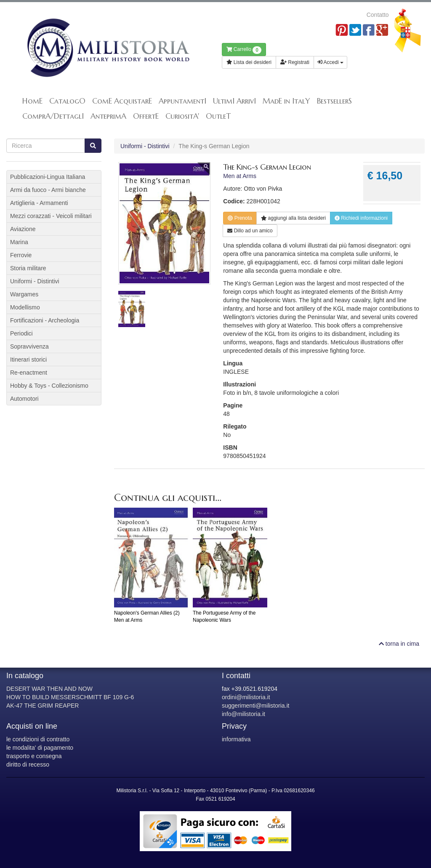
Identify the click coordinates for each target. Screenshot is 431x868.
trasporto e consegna (34, 756)
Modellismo (25, 307)
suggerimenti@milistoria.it (255, 706)
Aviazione (23, 229)
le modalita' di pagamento (40, 748)
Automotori (24, 399)
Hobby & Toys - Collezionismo (49, 386)
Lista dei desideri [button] (249, 62)
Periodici (21, 333)
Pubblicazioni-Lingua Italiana (48, 177)
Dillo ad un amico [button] (250, 231)
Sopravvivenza (29, 346)
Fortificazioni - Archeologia (45, 320)
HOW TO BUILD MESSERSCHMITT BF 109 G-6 (70, 697)
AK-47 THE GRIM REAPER (43, 706)
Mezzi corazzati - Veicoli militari (51, 216)
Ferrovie (21, 255)
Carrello (244, 50)
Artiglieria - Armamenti (39, 203)
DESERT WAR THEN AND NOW (49, 689)
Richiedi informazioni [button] (361, 218)
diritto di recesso (28, 764)
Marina (19, 242)
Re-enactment (29, 373)
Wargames (24, 294)
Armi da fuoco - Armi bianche (48, 190)
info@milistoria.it (243, 714)
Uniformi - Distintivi (145, 146)
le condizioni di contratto (38, 739)
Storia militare (28, 268)
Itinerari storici (28, 359)
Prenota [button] (240, 218)
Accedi (330, 62)
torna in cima (399, 644)
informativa (236, 739)
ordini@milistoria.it (246, 697)
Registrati (295, 62)
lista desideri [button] (293, 218)
